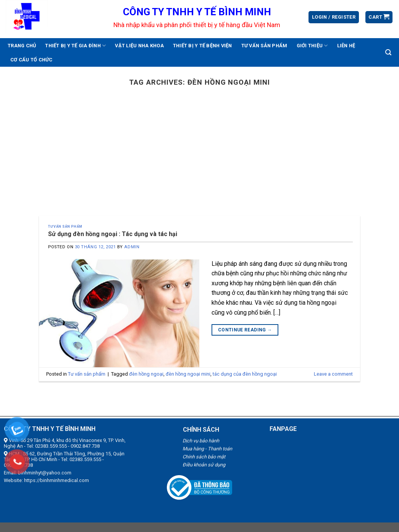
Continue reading (245, 330)
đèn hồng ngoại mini (188, 374)
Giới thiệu (312, 46)
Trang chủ (22, 46)
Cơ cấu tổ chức (31, 60)
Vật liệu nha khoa (139, 46)
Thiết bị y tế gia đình (75, 46)
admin (132, 247)
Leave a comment (333, 374)
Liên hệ (346, 46)
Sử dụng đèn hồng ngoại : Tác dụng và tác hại (113, 234)
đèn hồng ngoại (146, 374)
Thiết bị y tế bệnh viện (203, 46)
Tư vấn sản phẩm (264, 46)
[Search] (388, 52)
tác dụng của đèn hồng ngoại (245, 374)
